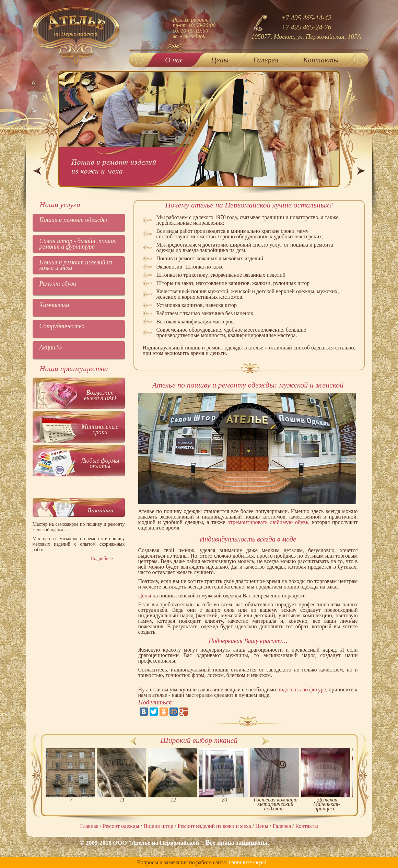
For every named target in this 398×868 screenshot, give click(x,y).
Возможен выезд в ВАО (100, 395)
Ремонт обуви (58, 284)
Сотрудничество (62, 326)
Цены (220, 60)
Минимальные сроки (100, 429)
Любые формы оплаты (100, 463)
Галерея (266, 60)
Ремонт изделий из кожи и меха (214, 826)
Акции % (51, 347)
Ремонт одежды (121, 826)
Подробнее (102, 558)
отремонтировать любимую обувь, (268, 522)
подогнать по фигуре (302, 689)
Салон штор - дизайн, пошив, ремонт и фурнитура (78, 244)
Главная (89, 826)
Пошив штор (158, 826)
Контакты (321, 60)
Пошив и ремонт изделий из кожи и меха (76, 265)
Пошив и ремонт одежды (73, 220)
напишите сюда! (247, 862)
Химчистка (54, 305)
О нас (174, 59)
